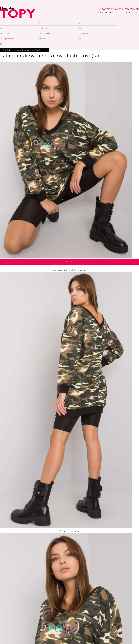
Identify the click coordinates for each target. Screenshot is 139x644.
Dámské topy (5, 23)
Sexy (80, 28)
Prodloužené (83, 33)
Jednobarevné (44, 33)
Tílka (2, 28)
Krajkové (42, 39)
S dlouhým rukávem (7, 39)
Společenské (83, 23)
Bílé (80, 39)
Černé (2, 44)
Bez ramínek (5, 33)
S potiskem (43, 28)
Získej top (70, 262)
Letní (41, 23)
